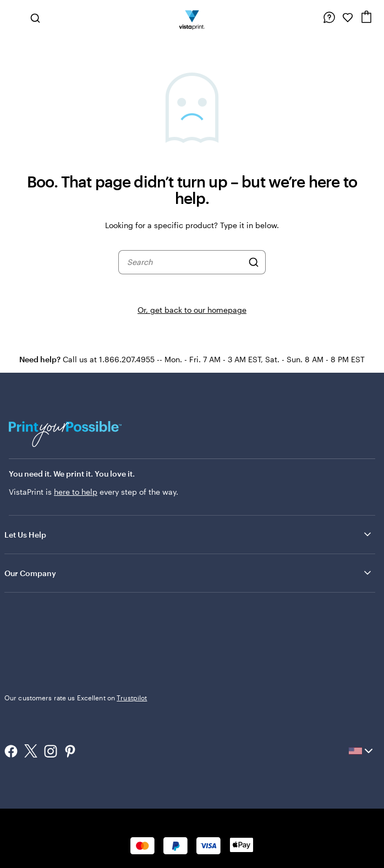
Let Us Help (189, 534)
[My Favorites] (348, 18)
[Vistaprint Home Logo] (192, 18)
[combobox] (185, 262)
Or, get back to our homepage (192, 310)
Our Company (189, 573)
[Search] (254, 262)
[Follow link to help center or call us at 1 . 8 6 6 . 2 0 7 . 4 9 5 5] (329, 18)
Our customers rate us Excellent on (76, 698)
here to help (76, 492)
